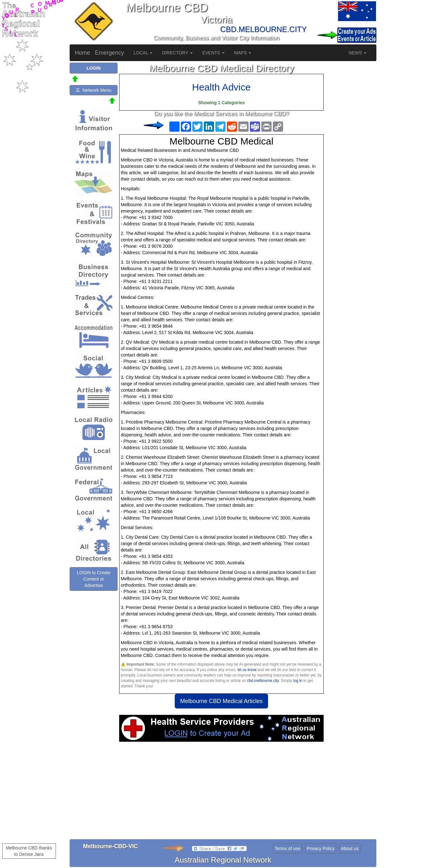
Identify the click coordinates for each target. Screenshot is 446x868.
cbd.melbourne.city (263, 681)
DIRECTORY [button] (177, 53)
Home (82, 53)
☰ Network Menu (93, 90)
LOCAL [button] (143, 53)
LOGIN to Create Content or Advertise (93, 579)
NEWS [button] (358, 53)
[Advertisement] (221, 793)
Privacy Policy (321, 848)
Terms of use (288, 848)
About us (350, 848)
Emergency (109, 53)
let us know (247, 670)
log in (298, 681)
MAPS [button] (243, 53)
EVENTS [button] (213, 53)
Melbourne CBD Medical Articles (221, 701)
